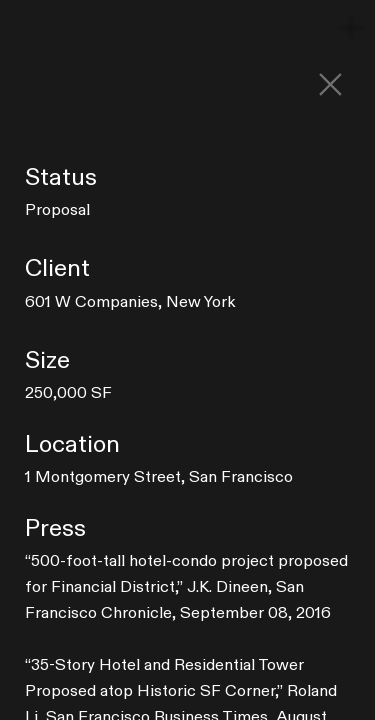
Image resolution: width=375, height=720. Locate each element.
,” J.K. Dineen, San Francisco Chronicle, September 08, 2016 (186, 587)
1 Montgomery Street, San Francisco (159, 477)
